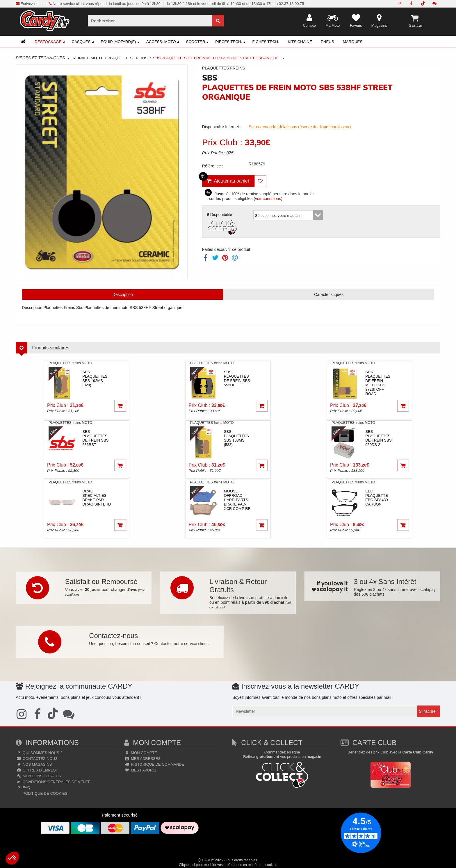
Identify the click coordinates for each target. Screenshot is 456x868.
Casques (83, 42)
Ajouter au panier (226, 179)
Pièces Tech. (231, 42)
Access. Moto (163, 42)
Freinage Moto (86, 58)
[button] (12, 858)
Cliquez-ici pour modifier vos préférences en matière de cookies (228, 865)
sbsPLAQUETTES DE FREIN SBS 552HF (237, 378)
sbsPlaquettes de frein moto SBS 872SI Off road (378, 383)
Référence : (213, 166)
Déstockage (50, 42)
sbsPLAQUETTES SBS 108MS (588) (236, 438)
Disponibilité (223, 224)
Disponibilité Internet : (222, 127)
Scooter (198, 42)
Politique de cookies (44, 793)
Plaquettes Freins (128, 58)
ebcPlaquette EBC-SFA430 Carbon (376, 498)
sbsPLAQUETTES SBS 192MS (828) (95, 378)
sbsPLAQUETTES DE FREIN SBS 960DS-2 (378, 438)
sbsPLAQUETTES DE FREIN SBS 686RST (95, 438)
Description (123, 294)
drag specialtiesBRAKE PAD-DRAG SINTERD (97, 498)
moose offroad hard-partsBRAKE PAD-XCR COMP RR (237, 500)
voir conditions (268, 199)
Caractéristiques (329, 294)
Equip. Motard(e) (121, 42)
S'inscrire (429, 711)
